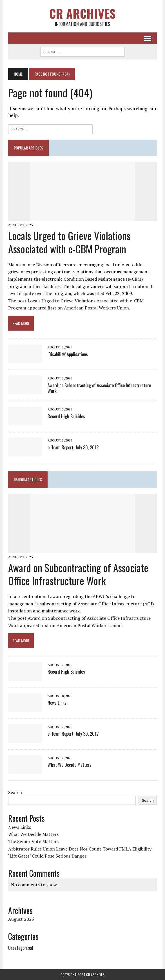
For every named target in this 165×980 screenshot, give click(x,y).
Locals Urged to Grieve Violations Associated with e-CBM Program (69, 242)
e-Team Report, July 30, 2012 (73, 447)
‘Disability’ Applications (68, 354)
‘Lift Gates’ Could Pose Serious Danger (47, 856)
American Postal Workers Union (96, 308)
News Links (57, 703)
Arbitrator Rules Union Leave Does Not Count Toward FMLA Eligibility (80, 849)
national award (47, 596)
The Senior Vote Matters (33, 841)
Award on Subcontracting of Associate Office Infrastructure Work (99, 388)
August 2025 (21, 919)
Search (15, 792)
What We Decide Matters (70, 765)
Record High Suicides (66, 416)
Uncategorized (21, 948)
